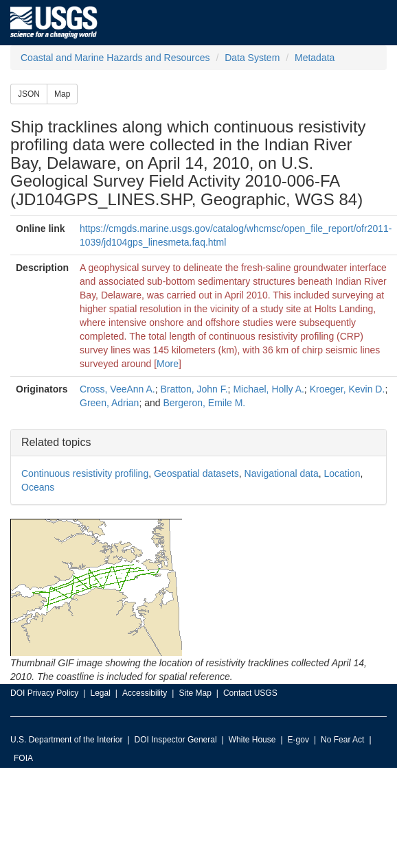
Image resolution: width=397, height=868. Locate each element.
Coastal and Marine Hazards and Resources (115, 58)
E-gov (298, 740)
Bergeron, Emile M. (204, 403)
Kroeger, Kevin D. (348, 389)
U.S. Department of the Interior (66, 740)
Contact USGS (250, 693)
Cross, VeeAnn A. (117, 389)
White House (252, 740)
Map (62, 94)
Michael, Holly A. (268, 389)
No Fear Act (342, 740)
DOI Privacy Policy (44, 693)
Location (342, 473)
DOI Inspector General (176, 740)
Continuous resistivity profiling (85, 473)
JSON (29, 94)
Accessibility (145, 693)
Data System (252, 58)
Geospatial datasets (196, 473)
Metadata (315, 58)
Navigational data (282, 473)
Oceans (38, 487)
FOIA (23, 758)
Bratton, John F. (194, 389)
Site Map (195, 693)
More (168, 364)
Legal (100, 693)
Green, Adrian (109, 403)
